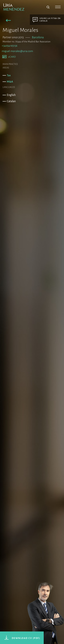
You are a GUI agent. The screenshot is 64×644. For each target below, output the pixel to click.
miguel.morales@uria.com (17, 51)
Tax (9, 75)
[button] (9, 21)
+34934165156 (9, 46)
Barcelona (38, 37)
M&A (10, 82)
